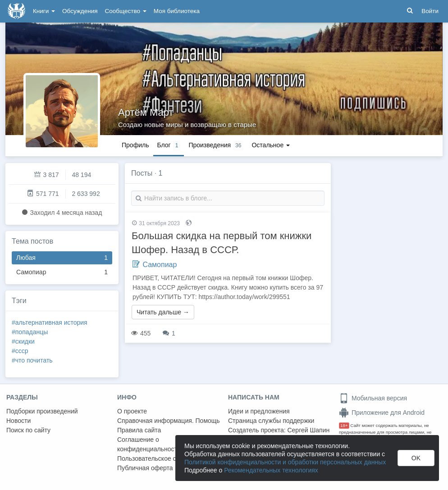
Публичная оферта (145, 468)
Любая (62, 258)
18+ (344, 425)
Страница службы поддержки (271, 421)
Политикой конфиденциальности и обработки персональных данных (285, 462)
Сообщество (126, 11)
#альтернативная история (50, 322)
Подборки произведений (42, 411)
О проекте (132, 411)
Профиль (135, 145)
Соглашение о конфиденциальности (149, 444)
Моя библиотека (177, 11)
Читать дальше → (163, 312)
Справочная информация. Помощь (169, 421)
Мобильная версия (373, 398)
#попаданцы (30, 332)
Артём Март (146, 112)
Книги (44, 11)
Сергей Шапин (308, 430)
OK (416, 458)
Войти (430, 11)
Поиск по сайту (28, 430)
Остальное (271, 145)
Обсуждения (80, 11)
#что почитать (32, 360)
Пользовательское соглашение (163, 458)
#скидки (23, 341)
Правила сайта (139, 430)
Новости (18, 421)
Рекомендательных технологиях (271, 470)
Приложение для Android (382, 413)
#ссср (20, 351)
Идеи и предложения (259, 411)
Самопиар (62, 272)
